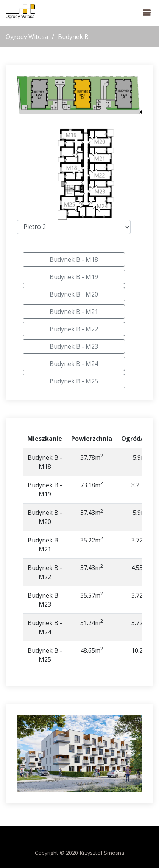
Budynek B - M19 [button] (74, 277)
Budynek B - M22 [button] (74, 329)
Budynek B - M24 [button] (74, 364)
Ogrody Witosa (27, 37)
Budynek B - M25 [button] (74, 381)
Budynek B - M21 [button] (74, 312)
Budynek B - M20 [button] (74, 294)
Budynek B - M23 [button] (74, 346)
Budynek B (73, 37)
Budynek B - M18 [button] (74, 259)
